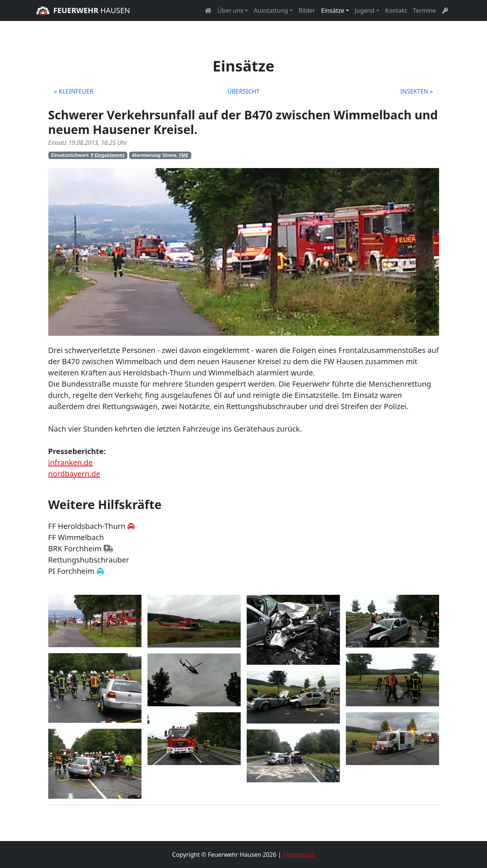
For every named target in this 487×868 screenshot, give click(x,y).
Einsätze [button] (333, 10)
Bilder (307, 10)
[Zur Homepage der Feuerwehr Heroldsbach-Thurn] (131, 526)
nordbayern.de (74, 474)
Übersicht (243, 91)
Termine (424, 10)
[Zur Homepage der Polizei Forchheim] (100, 571)
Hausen (83, 10)
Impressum (299, 855)
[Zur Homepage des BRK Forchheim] (108, 549)
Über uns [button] (230, 10)
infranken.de (71, 462)
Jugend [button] (365, 10)
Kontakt (396, 10)
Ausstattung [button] (271, 10)
